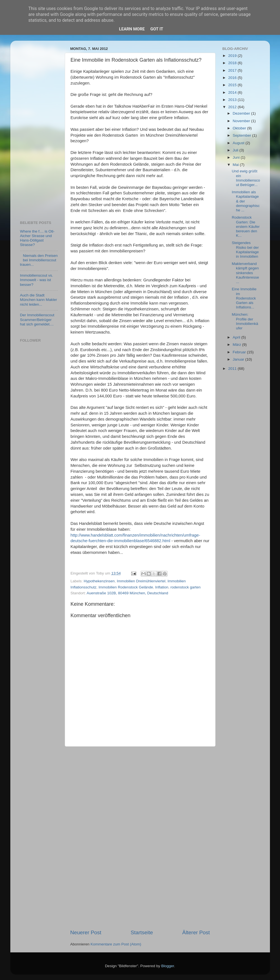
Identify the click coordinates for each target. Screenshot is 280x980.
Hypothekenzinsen (99, 581)
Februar (240, 352)
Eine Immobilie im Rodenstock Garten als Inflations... (244, 298)
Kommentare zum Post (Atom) (116, 944)
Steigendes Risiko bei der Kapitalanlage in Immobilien (245, 250)
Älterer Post (196, 932)
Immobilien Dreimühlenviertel (141, 581)
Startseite (142, 932)
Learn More (132, 29)
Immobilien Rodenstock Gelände (126, 587)
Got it (157, 29)
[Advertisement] (140, 838)
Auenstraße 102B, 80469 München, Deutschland (127, 593)
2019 (233, 56)
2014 (233, 92)
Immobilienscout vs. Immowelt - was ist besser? (37, 280)
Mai (236, 165)
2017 (233, 70)
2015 (233, 85)
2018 (233, 63)
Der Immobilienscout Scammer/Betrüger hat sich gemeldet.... (37, 319)
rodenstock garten (186, 587)
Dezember (242, 113)
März (238, 345)
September (243, 135)
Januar (239, 359)
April (237, 337)
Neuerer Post (86, 932)
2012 (233, 107)
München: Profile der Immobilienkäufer (245, 321)
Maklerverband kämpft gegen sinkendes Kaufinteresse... (245, 273)
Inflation (162, 587)
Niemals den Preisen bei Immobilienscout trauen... (39, 260)
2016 (233, 78)
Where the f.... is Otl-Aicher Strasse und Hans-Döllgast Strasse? (37, 238)
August (239, 143)
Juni (237, 157)
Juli (236, 150)
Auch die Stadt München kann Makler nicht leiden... (39, 300)
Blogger (168, 966)
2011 (233, 369)
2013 (233, 100)
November (242, 121)
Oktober (240, 128)
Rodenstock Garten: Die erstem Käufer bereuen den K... (246, 226)
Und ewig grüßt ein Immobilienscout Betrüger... (246, 178)
